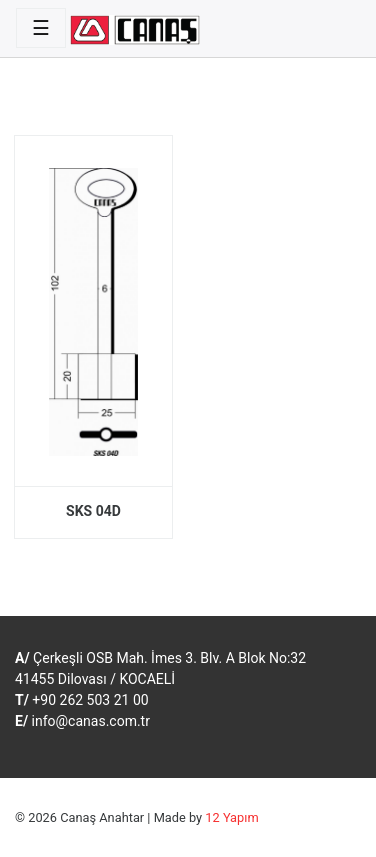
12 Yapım (231, 817)
